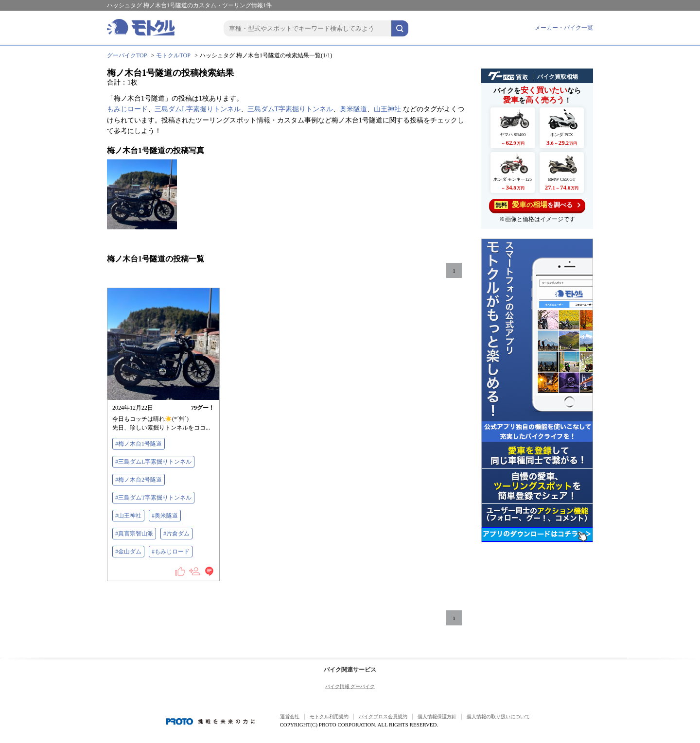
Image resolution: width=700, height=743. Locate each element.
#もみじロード (171, 552)
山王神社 (387, 109)
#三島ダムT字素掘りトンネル (153, 498)
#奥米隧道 (165, 516)
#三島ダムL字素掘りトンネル (153, 462)
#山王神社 (128, 516)
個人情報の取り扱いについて (498, 717)
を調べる (537, 205)
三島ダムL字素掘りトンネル (198, 109)
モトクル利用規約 (329, 717)
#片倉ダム (176, 534)
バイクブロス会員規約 (383, 717)
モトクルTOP (173, 55)
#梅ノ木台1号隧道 (139, 444)
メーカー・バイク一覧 (564, 28)
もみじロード (127, 109)
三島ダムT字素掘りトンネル (290, 109)
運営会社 (290, 717)
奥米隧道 (353, 109)
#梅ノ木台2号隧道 (139, 480)
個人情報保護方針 (437, 717)
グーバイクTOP (127, 55)
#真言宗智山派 (134, 534)
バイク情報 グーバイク (350, 686)
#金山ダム (128, 552)
